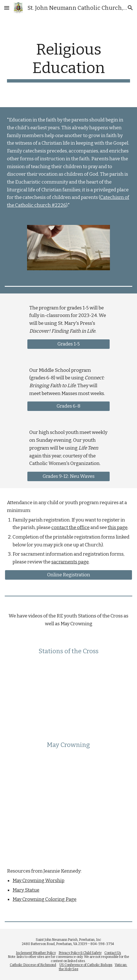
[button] (7, 8)
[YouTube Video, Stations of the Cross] (68, 692)
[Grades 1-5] (68, 344)
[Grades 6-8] (68, 406)
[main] (68, 61)
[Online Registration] (68, 575)
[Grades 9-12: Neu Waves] (68, 477)
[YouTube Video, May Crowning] (68, 795)
